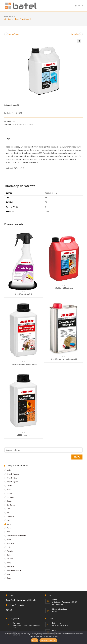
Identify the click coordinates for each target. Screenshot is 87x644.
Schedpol (10, 559)
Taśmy (9, 563)
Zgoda (35, 640)
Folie (9, 513)
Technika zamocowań (14, 570)
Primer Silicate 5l (25, 19)
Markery (10, 528)
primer (31, 124)
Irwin (9, 520)
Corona (10, 493)
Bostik (9, 489)
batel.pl (55, 612)
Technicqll (10, 566)
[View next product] (81, 34)
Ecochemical (11, 505)
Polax (9, 540)
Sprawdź (9, 610)
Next (9, 532)
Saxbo (9, 555)
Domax (9, 501)
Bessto (9, 486)
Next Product (75, 34)
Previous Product (14, 34)
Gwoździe (10, 516)
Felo (9, 509)
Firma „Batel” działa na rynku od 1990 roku (21, 600)
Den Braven (11, 497)
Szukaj (77, 457)
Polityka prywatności (48, 640)
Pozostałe (10, 543)
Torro (9, 578)
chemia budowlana (18, 124)
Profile (9, 547)
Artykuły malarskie (13, 474)
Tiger (9, 574)
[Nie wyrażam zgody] (84, 637)
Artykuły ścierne (12, 478)
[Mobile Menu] (79, 6)
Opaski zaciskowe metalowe (16, 536)
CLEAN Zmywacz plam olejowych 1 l (64, 359)
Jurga (14, 121)
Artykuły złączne (12, 482)
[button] (79, 41)
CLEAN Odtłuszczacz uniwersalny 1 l (23, 365)
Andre (9, 470)
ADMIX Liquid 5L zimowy (64, 288)
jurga (27, 124)
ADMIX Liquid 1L (23, 435)
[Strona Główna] (5, 19)
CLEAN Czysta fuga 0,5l (23, 294)
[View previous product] (6, 34)
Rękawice (10, 551)
